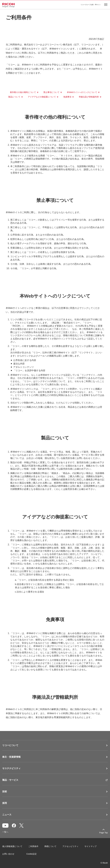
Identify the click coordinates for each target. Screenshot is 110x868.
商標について (50, 846)
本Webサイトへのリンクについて (82, 92)
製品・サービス (10, 780)
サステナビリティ (11, 768)
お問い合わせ (8, 854)
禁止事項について (51, 92)
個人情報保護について (12, 846)
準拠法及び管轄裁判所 (89, 97)
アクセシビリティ (70, 846)
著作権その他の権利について (23, 92)
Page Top (103, 833)
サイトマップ (91, 846)
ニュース (7, 815)
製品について (14, 97)
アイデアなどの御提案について (42, 97)
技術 (5, 792)
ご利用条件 (33, 846)
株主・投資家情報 (11, 757)
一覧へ (5, 832)
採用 (5, 803)
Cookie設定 (32, 854)
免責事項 (67, 97)
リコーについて (10, 745)
